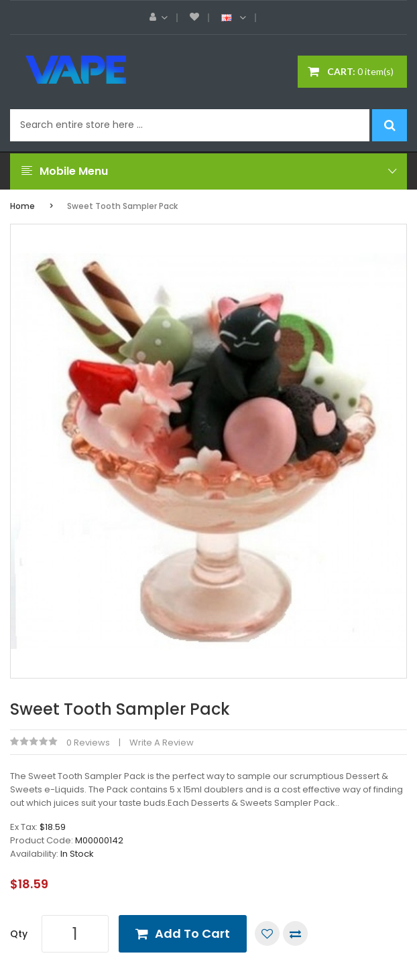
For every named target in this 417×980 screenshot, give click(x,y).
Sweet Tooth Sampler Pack (122, 206)
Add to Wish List (267, 933)
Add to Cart (192, 933)
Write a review (162, 743)
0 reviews (88, 743)
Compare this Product (295, 933)
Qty (19, 934)
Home (22, 206)
